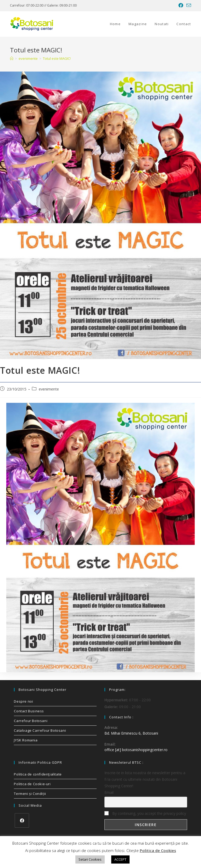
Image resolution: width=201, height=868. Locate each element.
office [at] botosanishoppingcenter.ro (136, 750)
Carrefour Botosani (31, 721)
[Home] (12, 58)
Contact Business (29, 711)
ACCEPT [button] (120, 859)
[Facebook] (22, 820)
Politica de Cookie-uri (32, 784)
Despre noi (23, 701)
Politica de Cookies (158, 850)
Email (109, 792)
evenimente (49, 389)
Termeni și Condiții (30, 794)
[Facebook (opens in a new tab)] (181, 6)
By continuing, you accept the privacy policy (145, 813)
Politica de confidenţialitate (38, 774)
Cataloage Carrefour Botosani (40, 730)
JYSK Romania (26, 740)
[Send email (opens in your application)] (188, 6)
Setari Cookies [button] (90, 859)
